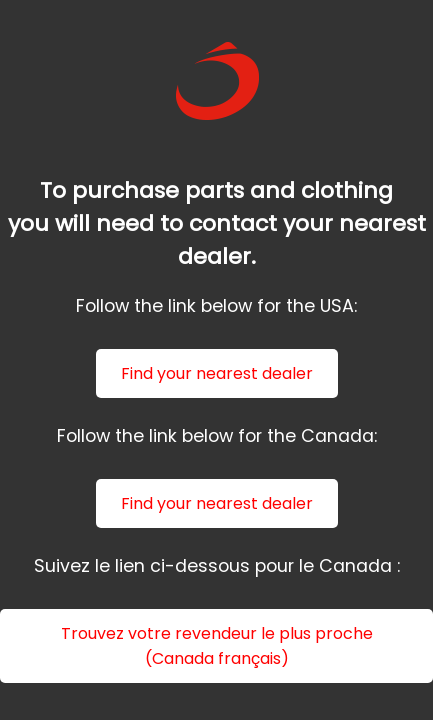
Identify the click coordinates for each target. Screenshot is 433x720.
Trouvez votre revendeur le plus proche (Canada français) (217, 646)
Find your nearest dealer (217, 373)
